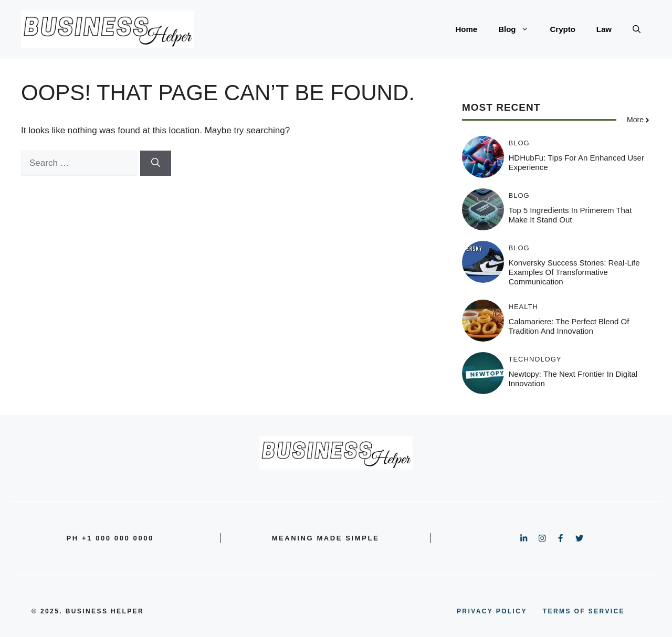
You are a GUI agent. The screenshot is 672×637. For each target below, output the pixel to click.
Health (523, 307)
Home (466, 29)
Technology (535, 359)
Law (604, 29)
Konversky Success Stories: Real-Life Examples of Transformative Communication (574, 272)
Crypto (562, 29)
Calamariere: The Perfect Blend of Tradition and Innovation (569, 326)
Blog (519, 29)
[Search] (156, 163)
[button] (637, 29)
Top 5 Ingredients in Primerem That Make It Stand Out (570, 215)
